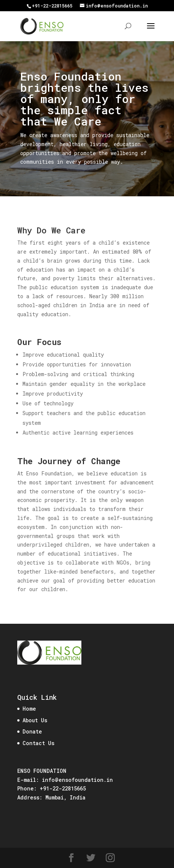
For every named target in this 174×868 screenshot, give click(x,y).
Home (29, 709)
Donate (32, 731)
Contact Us (38, 743)
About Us (35, 720)
